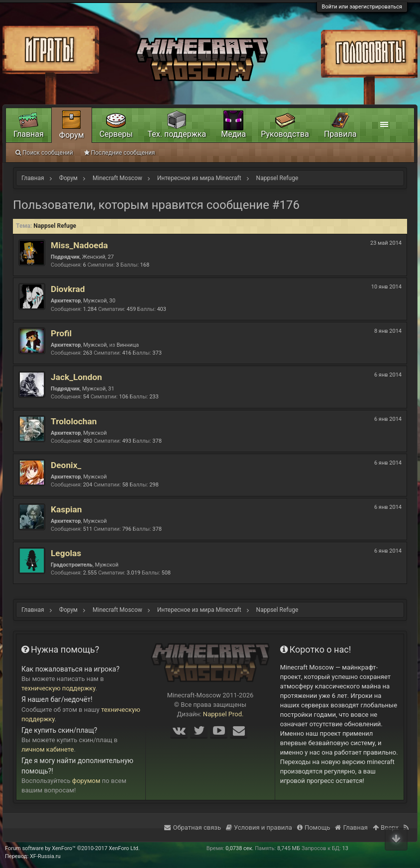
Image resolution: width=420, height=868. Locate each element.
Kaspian (66, 509)
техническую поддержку (58, 688)
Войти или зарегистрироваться (362, 7)
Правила (340, 134)
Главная (29, 134)
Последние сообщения (120, 153)
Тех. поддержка (177, 134)
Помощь (314, 827)
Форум (72, 135)
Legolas (66, 553)
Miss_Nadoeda (79, 245)
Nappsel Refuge (55, 226)
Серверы (116, 134)
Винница (128, 345)
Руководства (285, 134)
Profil (61, 333)
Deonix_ (66, 465)
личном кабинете (48, 749)
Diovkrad (68, 289)
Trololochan (74, 421)
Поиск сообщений (44, 153)
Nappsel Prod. (223, 714)
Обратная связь (193, 827)
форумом (86, 781)
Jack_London (76, 377)
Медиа (233, 134)
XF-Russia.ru (45, 856)
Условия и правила (259, 827)
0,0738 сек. (239, 848)
